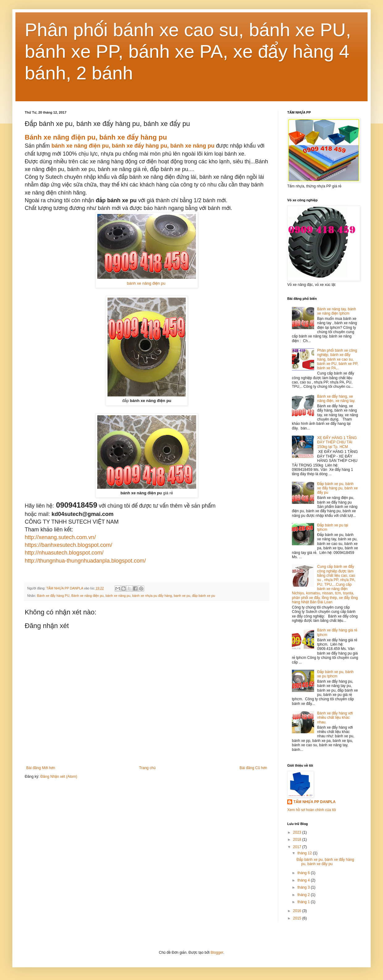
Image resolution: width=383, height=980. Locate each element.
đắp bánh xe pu (204, 596)
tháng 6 (304, 873)
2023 (298, 832)
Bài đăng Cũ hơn (253, 768)
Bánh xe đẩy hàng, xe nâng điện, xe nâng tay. (336, 399)
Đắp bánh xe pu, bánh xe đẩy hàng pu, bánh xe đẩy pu (337, 488)
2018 (298, 840)
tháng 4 (304, 880)
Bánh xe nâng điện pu (88, 596)
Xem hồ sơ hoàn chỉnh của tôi (312, 810)
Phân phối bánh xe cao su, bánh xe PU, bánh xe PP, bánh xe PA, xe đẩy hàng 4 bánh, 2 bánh (188, 51)
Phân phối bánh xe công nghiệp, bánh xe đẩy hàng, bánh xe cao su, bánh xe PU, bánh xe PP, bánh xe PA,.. (338, 359)
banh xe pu (182, 596)
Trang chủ (147, 768)
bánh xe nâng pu (118, 596)
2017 (298, 847)
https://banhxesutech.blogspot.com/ (68, 545)
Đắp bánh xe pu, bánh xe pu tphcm (335, 674)
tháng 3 (304, 887)
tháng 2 (304, 895)
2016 (298, 911)
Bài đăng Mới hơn (41, 768)
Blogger (217, 953)
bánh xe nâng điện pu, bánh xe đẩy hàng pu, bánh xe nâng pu (133, 146)
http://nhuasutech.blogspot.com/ (64, 553)
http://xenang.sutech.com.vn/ (60, 537)
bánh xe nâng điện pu (147, 283)
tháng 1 (304, 902)
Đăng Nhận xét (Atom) (59, 777)
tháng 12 (305, 853)
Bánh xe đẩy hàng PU (53, 596)
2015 (298, 918)
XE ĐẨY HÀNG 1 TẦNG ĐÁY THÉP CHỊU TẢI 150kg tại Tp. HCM (337, 442)
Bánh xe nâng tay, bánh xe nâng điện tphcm (337, 311)
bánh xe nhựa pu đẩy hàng (152, 596)
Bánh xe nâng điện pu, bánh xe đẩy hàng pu (96, 137)
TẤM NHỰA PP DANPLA (314, 802)
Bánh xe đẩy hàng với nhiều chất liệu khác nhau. (335, 718)
